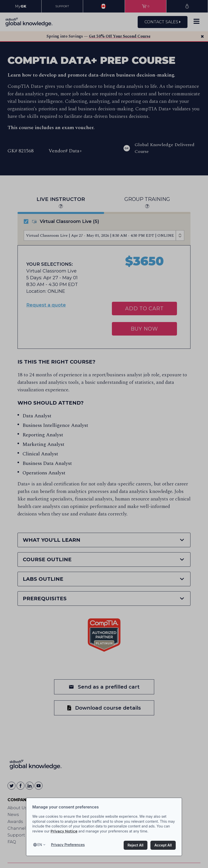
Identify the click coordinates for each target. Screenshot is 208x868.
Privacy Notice (64, 831)
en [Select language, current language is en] (40, 845)
